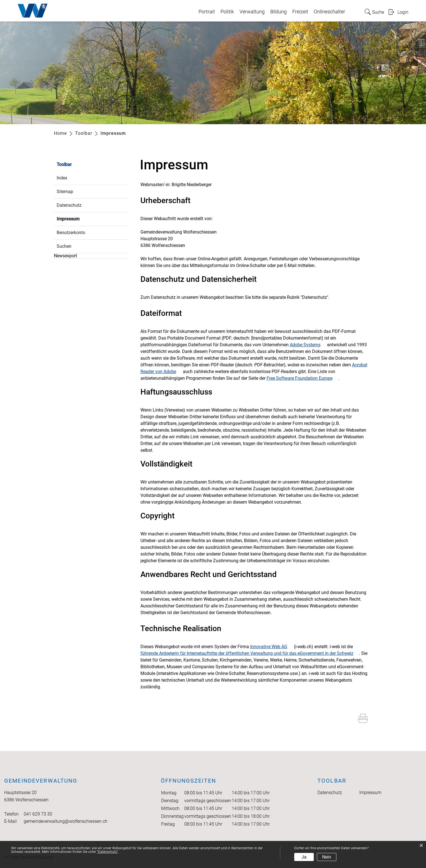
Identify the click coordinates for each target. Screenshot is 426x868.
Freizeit (300, 12)
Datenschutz (69, 205)
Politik (227, 12)
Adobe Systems (308, 345)
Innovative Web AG (271, 647)
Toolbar (64, 164)
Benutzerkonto (71, 233)
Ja (304, 857)
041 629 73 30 (38, 814)
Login (403, 12)
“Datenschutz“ (107, 852)
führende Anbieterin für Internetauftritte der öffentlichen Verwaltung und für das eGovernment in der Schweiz (250, 653)
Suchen (64, 246)
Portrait (207, 12)
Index (62, 178)
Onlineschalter (329, 12)
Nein (327, 857)
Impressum (81, 218)
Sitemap (65, 192)
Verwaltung (252, 12)
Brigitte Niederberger (192, 185)
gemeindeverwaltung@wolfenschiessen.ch (66, 821)
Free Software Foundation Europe (302, 378)
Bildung (278, 12)
